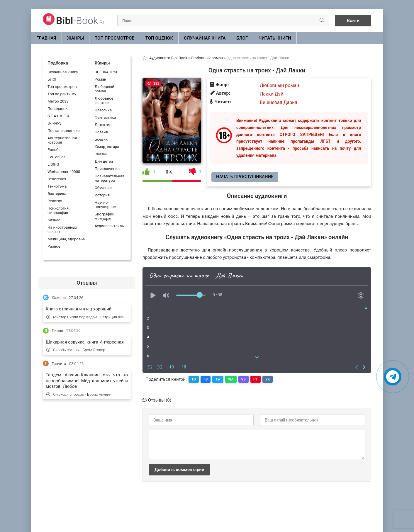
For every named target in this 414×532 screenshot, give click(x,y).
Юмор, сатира (107, 147)
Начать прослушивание (245, 177)
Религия (55, 201)
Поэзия (101, 132)
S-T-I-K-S (54, 123)
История (102, 195)
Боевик (101, 139)
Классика (103, 110)
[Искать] (322, 21)
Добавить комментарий (179, 470)
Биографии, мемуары (105, 216)
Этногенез (57, 179)
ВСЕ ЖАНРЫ (106, 72)
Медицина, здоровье (66, 239)
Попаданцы (58, 109)
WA (231, 379)
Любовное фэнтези (104, 101)
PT (256, 379)
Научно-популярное (105, 205)
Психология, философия (58, 210)
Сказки (101, 154)
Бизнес (54, 220)
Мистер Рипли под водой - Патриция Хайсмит (87, 317)
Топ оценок (159, 38)
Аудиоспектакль (109, 226)
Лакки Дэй (272, 94)
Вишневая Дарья (279, 102)
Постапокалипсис (63, 131)
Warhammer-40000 (64, 172)
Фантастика (105, 117)
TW (218, 379)
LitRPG (53, 164)
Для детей (104, 161)
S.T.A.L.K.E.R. (59, 116)
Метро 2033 (58, 101)
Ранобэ (54, 150)
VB (244, 379)
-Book (81, 21)
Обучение (103, 188)
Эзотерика (57, 194)
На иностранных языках (62, 230)
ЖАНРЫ (76, 38)
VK (268, 379)
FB (206, 379)
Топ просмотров (115, 38)
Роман (101, 79)
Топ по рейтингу (62, 94)
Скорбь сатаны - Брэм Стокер (76, 350)
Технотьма (57, 186)
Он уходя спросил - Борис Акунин (79, 394)
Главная (46, 38)
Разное (54, 246)
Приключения (107, 169)
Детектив (103, 125)
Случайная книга (205, 38)
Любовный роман (105, 89)
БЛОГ (242, 38)
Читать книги (275, 38)
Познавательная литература (110, 178)
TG (194, 379)
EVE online (56, 157)
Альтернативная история (62, 140)
